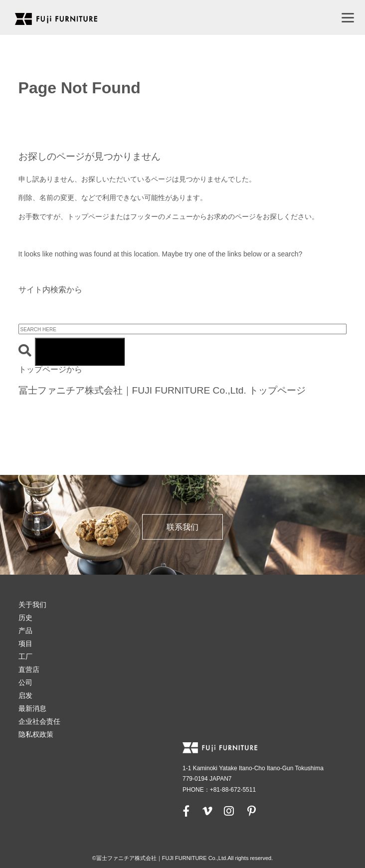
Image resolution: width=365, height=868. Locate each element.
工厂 (25, 656)
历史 (25, 618)
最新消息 (32, 708)
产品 (25, 631)
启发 (25, 695)
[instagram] (229, 811)
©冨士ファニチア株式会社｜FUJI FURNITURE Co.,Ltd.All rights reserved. (183, 858)
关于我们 (32, 605)
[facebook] (186, 811)
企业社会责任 (39, 721)
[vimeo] (206, 811)
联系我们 (182, 527)
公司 (25, 682)
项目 (25, 644)
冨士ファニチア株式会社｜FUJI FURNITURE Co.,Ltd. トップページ (162, 390)
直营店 (29, 669)
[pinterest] (251, 811)
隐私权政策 (36, 734)
